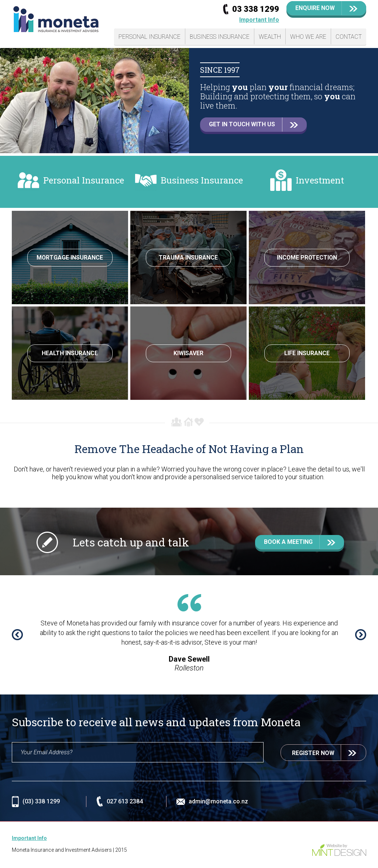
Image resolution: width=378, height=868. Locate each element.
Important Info (259, 20)
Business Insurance (220, 37)
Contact (349, 37)
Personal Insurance (150, 37)
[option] (189, 101)
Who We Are (308, 37)
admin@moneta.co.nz (218, 801)
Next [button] (361, 635)
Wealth (270, 37)
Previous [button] (17, 635)
